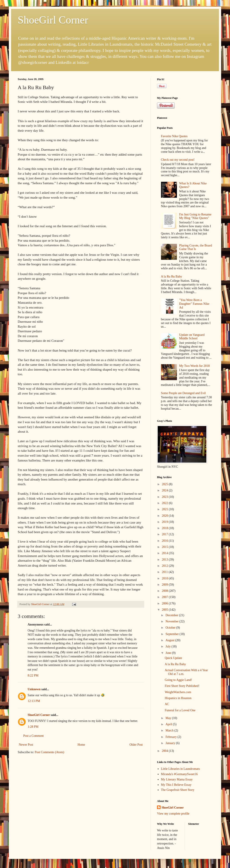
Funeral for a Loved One (180, 710)
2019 (165, 522)
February (171, 737)
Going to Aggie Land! (178, 680)
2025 (165, 484)
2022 (165, 503)
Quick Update (173, 658)
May (169, 718)
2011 (165, 572)
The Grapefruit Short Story (178, 790)
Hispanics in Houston (178, 698)
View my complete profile (173, 814)
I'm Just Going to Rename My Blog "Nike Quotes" (195, 216)
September (172, 634)
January (171, 743)
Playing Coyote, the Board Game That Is (196, 247)
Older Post (136, 745)
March (170, 730)
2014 (165, 553)
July (168, 646)
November (172, 621)
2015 (165, 547)
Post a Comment (34, 736)
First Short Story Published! (182, 686)
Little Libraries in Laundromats (180, 769)
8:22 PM (33, 675)
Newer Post (26, 745)
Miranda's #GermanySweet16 (179, 774)
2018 (165, 528)
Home (81, 745)
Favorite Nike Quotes (174, 136)
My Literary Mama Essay (177, 779)
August (170, 640)
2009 (165, 585)
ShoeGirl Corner (53, 20)
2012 (165, 566)
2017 (165, 534)
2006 (165, 603)
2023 (165, 497)
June (169, 653)
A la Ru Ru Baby (172, 277)
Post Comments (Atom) (49, 752)
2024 (165, 490)
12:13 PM (34, 701)
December (172, 615)
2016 (165, 541)
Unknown (34, 689)
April (169, 724)
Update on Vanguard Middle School (192, 337)
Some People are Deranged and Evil (183, 393)
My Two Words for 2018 (194, 366)
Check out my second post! (178, 160)
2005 (165, 610)
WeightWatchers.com (178, 692)
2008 (165, 591)
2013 (165, 560)
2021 (165, 509)
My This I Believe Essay (176, 785)
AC (167, 704)
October (171, 628)
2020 (165, 516)
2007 (165, 597)
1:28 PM (33, 727)
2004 (165, 751)
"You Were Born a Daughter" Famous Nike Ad (194, 304)
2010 (165, 578)
